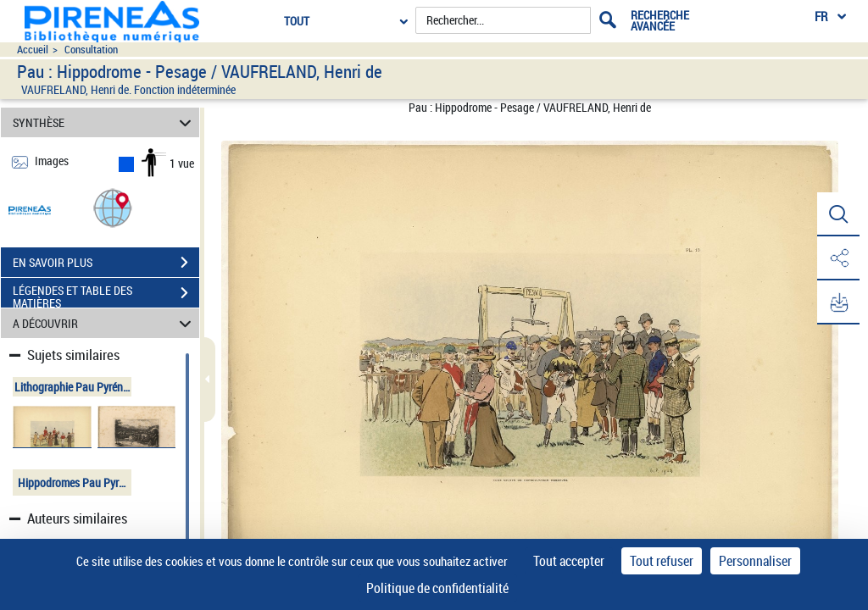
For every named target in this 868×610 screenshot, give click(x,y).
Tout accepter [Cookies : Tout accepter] (569, 561)
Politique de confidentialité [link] (437, 588)
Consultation (91, 50)
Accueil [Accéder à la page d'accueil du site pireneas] (33, 50)
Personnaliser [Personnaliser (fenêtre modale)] (755, 561)
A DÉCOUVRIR (105, 323)
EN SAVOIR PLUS (106, 263)
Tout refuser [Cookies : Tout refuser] (662, 561)
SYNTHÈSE (105, 122)
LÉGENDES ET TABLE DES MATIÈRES (106, 295)
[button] (113, 207)
